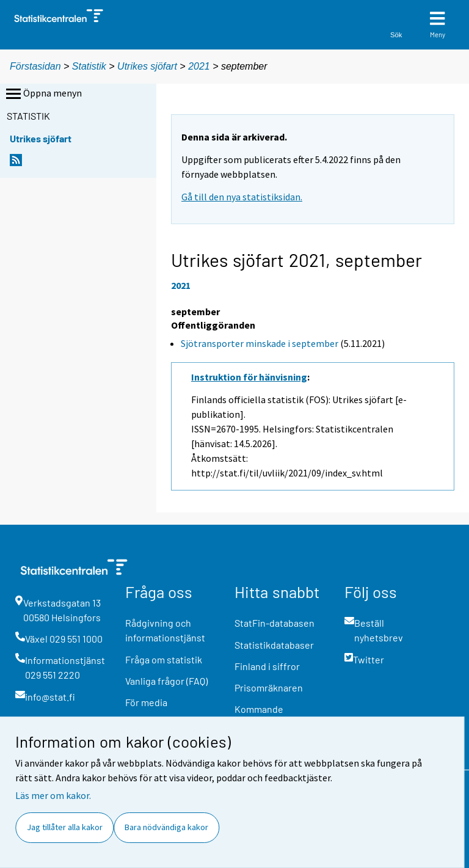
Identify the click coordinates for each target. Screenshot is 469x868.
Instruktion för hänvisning (249, 377)
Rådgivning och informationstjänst (165, 630)
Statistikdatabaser (274, 645)
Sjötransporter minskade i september (260, 343)
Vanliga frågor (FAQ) (166, 681)
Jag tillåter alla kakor (65, 827)
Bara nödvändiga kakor (166, 827)
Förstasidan (35, 66)
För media (146, 702)
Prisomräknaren (269, 687)
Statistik (89, 66)
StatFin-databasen (274, 623)
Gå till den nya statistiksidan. (242, 197)
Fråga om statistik (164, 659)
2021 (199, 66)
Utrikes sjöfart (148, 66)
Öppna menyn (43, 94)
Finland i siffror (267, 666)
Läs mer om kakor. (53, 795)
